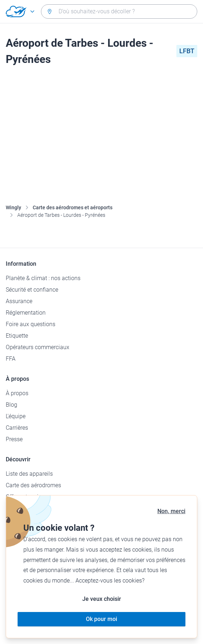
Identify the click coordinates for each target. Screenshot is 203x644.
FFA (11, 359)
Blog (11, 405)
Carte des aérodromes (33, 485)
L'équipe (16, 416)
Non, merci (171, 511)
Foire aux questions (31, 324)
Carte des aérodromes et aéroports (73, 207)
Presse (14, 439)
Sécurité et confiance (32, 290)
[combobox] (119, 12)
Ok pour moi (101, 619)
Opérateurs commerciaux (38, 347)
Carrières (17, 428)
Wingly (13, 207)
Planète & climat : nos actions (43, 278)
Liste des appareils (29, 474)
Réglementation (26, 313)
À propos (17, 393)
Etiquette (17, 336)
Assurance (19, 301)
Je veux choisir (102, 599)
